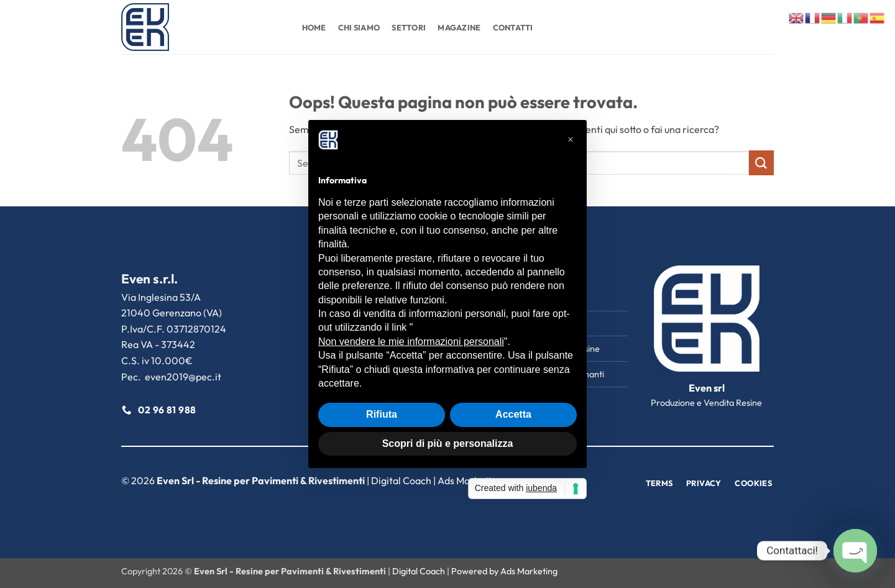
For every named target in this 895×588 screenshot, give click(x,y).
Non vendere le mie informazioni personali (411, 342)
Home (314, 27)
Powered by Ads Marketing (504, 571)
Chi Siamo (359, 27)
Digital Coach (401, 480)
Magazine (459, 27)
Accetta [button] (513, 414)
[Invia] (761, 163)
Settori (409, 27)
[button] (571, 140)
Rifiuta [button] (382, 414)
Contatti (513, 27)
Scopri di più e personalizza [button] (448, 443)
